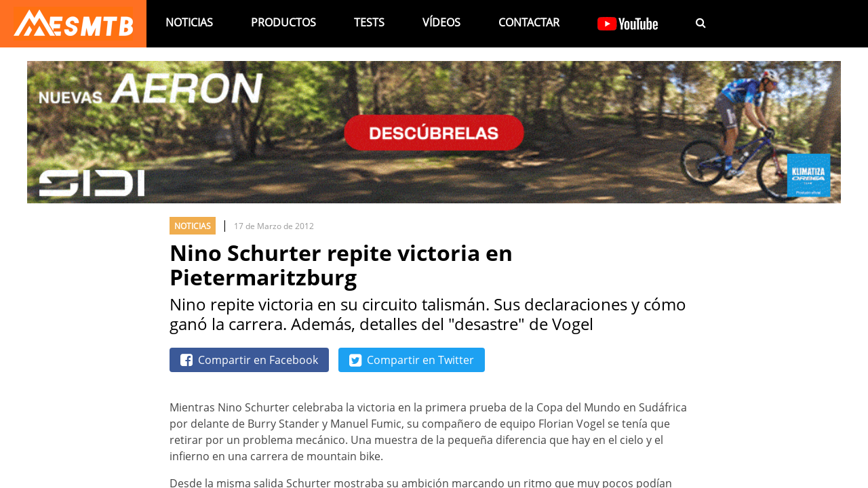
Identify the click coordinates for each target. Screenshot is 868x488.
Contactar (529, 22)
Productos (283, 22)
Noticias (189, 22)
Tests (369, 22)
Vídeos (441, 22)
